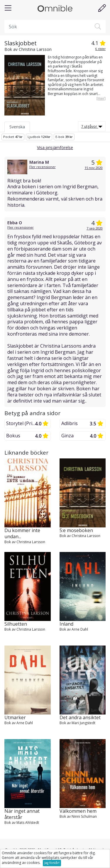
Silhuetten (16, 624)
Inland (66, 624)
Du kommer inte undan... (22, 534)
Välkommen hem (78, 811)
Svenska (17, 127)
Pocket (13, 137)
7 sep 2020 (95, 228)
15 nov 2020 (94, 168)
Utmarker (15, 718)
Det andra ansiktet (80, 718)
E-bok (64, 137)
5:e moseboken (76, 530)
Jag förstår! (52, 863)
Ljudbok (39, 137)
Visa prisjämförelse (55, 147)
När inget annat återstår (22, 814)
